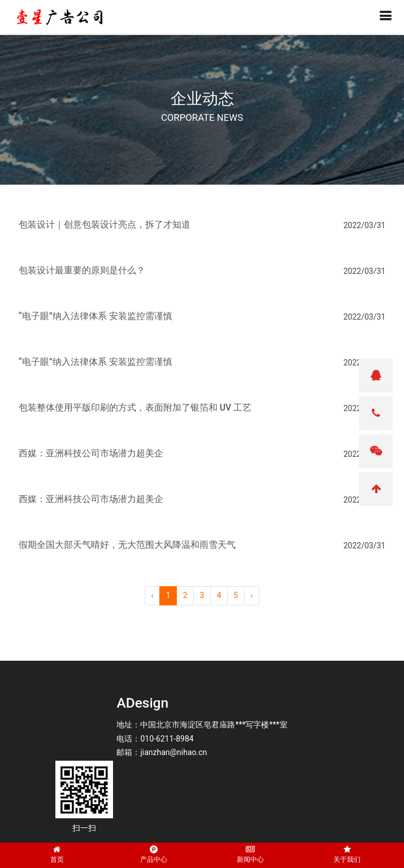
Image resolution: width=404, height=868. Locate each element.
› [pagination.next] (251, 595)
